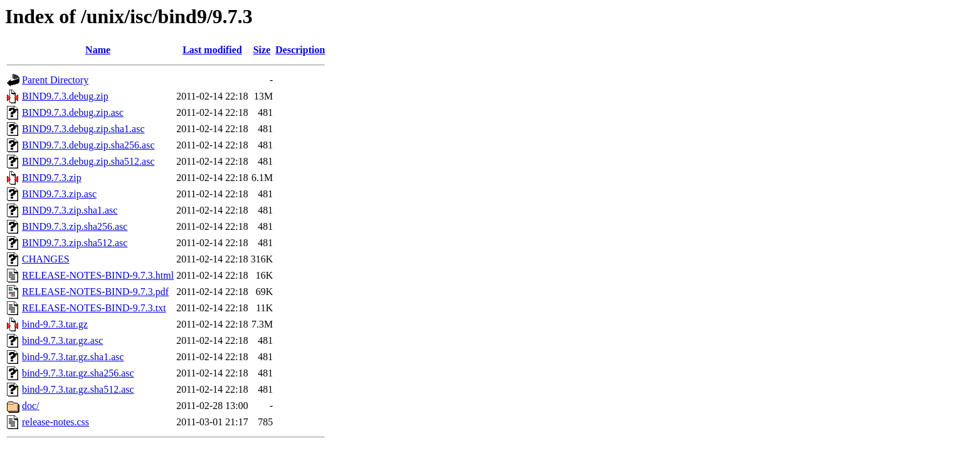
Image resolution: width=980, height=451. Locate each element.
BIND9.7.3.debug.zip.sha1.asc (83, 129)
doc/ (31, 406)
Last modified (212, 50)
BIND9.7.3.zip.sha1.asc (70, 210)
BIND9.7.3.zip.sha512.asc (75, 243)
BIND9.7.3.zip (52, 178)
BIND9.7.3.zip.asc (59, 194)
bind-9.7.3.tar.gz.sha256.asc (78, 373)
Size (262, 50)
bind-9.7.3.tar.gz (55, 324)
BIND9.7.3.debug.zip (65, 96)
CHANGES (46, 259)
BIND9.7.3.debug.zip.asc (73, 112)
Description (300, 50)
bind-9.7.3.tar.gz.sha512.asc (78, 389)
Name (98, 50)
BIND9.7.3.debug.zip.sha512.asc (88, 161)
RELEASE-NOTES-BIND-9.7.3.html (98, 275)
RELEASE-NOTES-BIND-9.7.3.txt (94, 308)
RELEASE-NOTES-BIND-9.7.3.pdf (95, 292)
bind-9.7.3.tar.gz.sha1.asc (73, 357)
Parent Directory (55, 80)
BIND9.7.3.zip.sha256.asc (75, 226)
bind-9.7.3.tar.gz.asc (62, 340)
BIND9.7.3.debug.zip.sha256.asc (88, 145)
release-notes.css (55, 422)
